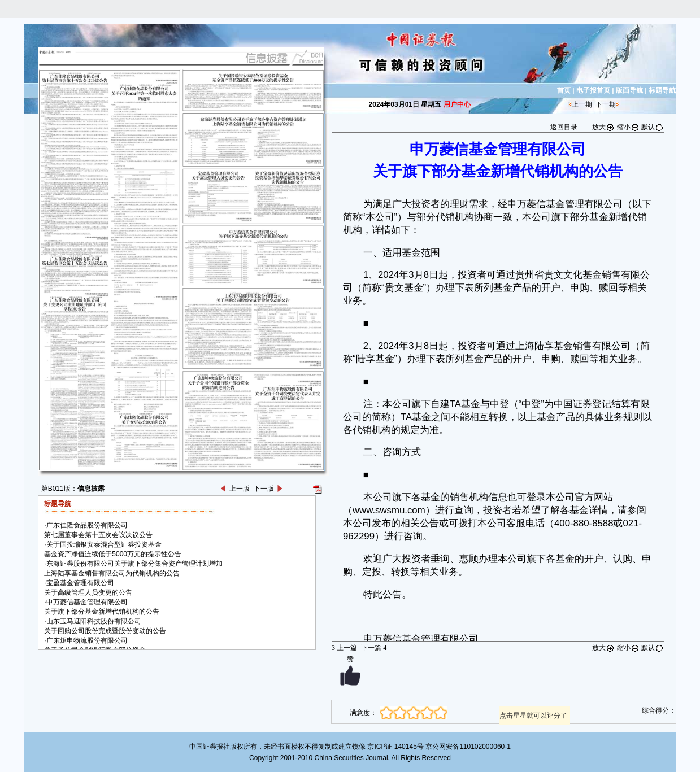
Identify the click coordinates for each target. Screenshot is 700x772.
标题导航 (662, 90)
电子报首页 (593, 90)
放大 (603, 127)
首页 (564, 90)
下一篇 (374, 648)
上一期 (582, 104)
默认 (653, 127)
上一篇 (344, 648)
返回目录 (564, 127)
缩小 (628, 127)
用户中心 (457, 104)
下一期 (606, 104)
